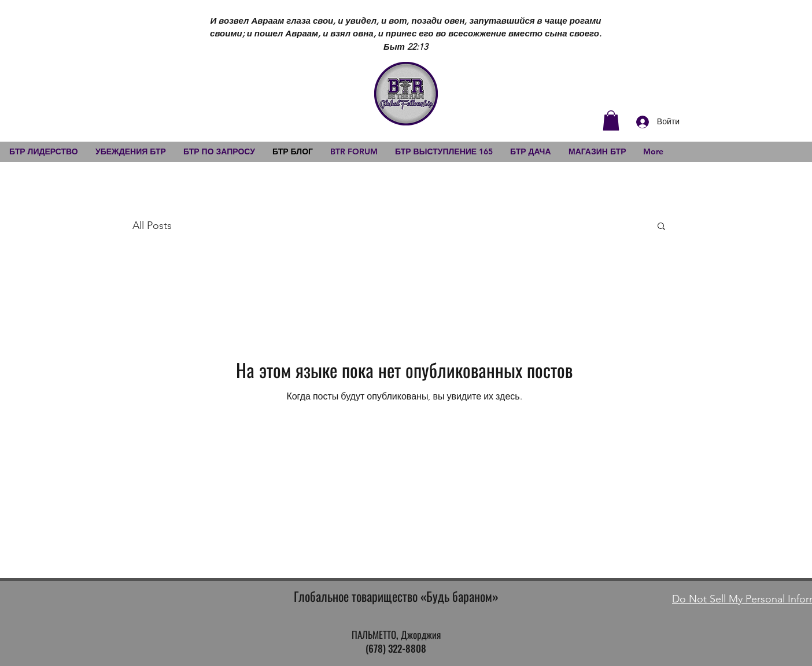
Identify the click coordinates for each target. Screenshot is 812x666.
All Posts (152, 225)
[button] (611, 121)
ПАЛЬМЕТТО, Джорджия (396, 634)
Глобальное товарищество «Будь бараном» (396, 596)
